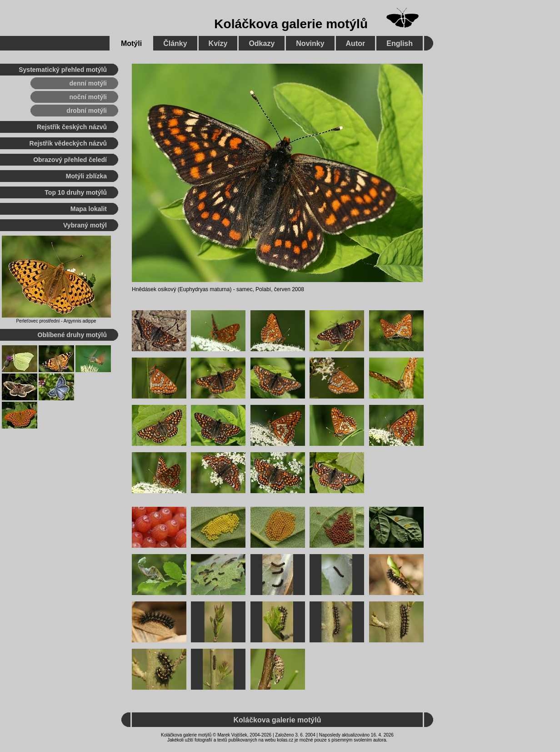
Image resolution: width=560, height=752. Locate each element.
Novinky (310, 43)
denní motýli (88, 83)
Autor (356, 43)
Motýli (131, 43)
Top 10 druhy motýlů (76, 192)
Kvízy (218, 43)
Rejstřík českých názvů (72, 127)
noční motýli (88, 97)
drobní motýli (87, 111)
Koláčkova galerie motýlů (291, 24)
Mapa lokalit (89, 209)
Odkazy (262, 43)
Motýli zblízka (86, 176)
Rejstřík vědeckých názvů (68, 143)
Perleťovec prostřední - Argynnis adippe (56, 321)
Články (175, 43)
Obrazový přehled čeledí (70, 160)
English (400, 43)
